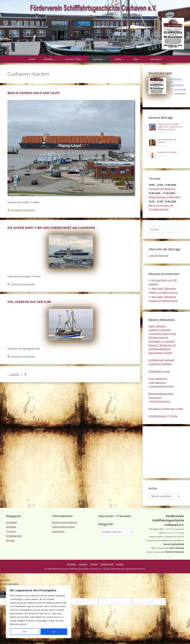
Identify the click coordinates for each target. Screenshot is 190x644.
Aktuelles (52, 59)
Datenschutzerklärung (65, 522)
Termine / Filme (77, 59)
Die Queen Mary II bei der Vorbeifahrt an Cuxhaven (51, 228)
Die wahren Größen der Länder (166, 409)
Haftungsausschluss (63, 527)
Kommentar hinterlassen (23, 210)
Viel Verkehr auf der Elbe (29, 302)
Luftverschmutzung (159, 401)
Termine (11, 531)
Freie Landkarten (158, 379)
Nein (25, 632)
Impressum (58, 531)
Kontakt (10, 540)
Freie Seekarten (157, 383)
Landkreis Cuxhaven (160, 330)
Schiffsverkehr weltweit (161, 360)
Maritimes (102, 59)
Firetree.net (155, 398)
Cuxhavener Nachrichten (162, 334)
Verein (122, 59)
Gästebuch (156, 59)
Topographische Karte (161, 386)
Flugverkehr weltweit (160, 364)
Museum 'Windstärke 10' (162, 345)
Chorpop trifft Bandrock (162, 189)
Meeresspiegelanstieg (161, 394)
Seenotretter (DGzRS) (160, 353)
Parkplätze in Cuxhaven (162, 341)
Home (32, 59)
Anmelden (12, 522)
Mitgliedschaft (14, 536)
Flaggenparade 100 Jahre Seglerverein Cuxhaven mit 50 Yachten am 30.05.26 (170, 127)
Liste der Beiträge (158, 256)
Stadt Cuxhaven (157, 326)
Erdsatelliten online (159, 371)
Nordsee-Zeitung (158, 337)
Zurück (13, 374)
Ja (54, 632)
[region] (39, 612)
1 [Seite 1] (22, 374)
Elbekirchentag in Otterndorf (165, 197)
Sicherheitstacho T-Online (163, 416)
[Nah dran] (68, 588)
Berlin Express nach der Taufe (34, 93)
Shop (140, 59)
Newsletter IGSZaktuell (167, 152)
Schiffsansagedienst (160, 349)
